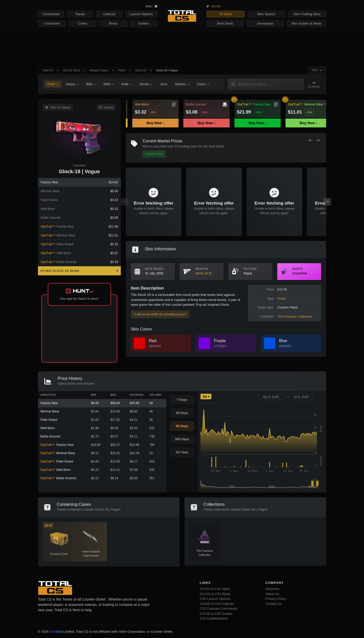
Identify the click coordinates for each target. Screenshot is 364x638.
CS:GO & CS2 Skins (215, 589)
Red (153, 341)
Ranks (80, 14)
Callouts (109, 14)
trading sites (188, 146)
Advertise (272, 589)
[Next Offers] (318, 140)
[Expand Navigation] (314, 84)
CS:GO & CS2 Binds (215, 594)
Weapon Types (99, 70)
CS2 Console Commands (219, 609)
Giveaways (265, 23)
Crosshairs (52, 23)
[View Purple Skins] (204, 343)
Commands (51, 14)
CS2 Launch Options (215, 599)
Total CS (48, 70)
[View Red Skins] (139, 343)
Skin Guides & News (306, 23)
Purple (220, 341)
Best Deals (225, 23)
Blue (283, 341)
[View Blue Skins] (270, 343)
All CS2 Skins (71, 70)
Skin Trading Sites (307, 14)
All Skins (226, 14)
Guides (144, 23)
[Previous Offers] (311, 140)
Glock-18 (141, 70)
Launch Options (141, 14)
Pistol (122, 70)
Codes (82, 23)
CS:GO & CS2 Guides (216, 614)
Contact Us (274, 604)
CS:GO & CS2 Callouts (217, 604)
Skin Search (266, 14)
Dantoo (56, 632)
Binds (113, 23)
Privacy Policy (276, 599)
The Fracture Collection (295, 316)
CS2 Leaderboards (214, 618)
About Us (272, 594)
